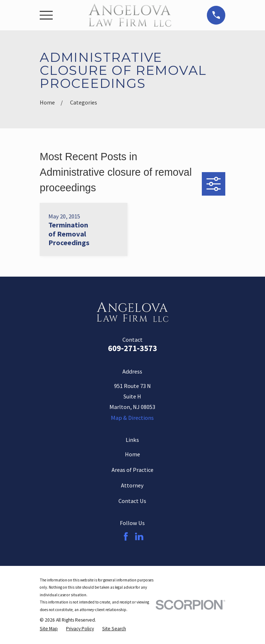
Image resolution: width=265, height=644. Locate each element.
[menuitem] (49, 629)
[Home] (130, 15)
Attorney (132, 485)
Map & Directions (132, 418)
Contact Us (132, 501)
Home (132, 454)
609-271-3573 (132, 348)
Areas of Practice (132, 470)
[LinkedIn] (139, 536)
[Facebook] (126, 536)
